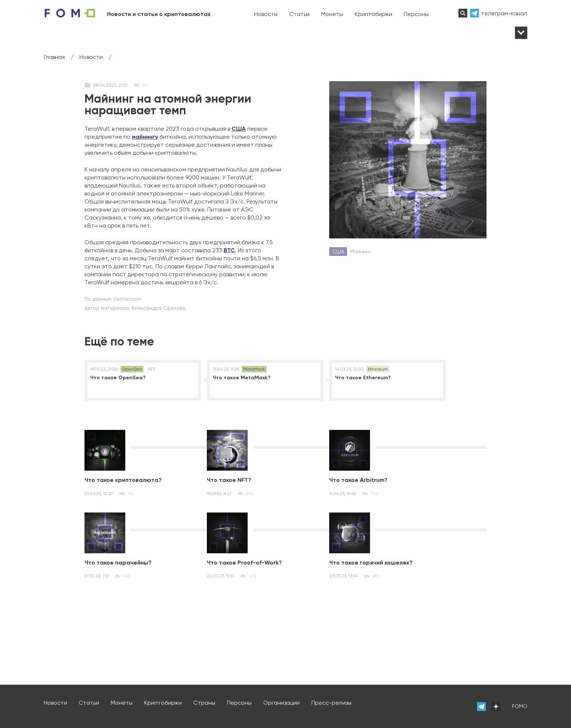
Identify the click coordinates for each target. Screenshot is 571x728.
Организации (281, 703)
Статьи (299, 14)
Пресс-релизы (331, 703)
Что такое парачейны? (118, 563)
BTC (229, 250)
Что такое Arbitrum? (358, 480)
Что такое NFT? (229, 480)
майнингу (145, 137)
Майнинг (361, 252)
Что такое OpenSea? (118, 378)
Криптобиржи (373, 14)
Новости (266, 14)
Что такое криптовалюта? (123, 480)
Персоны (416, 14)
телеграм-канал (504, 13)
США (239, 129)
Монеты (332, 14)
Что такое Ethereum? (363, 378)
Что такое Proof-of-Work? (244, 563)
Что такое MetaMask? (242, 378)
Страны (204, 703)
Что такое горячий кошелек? (371, 563)
